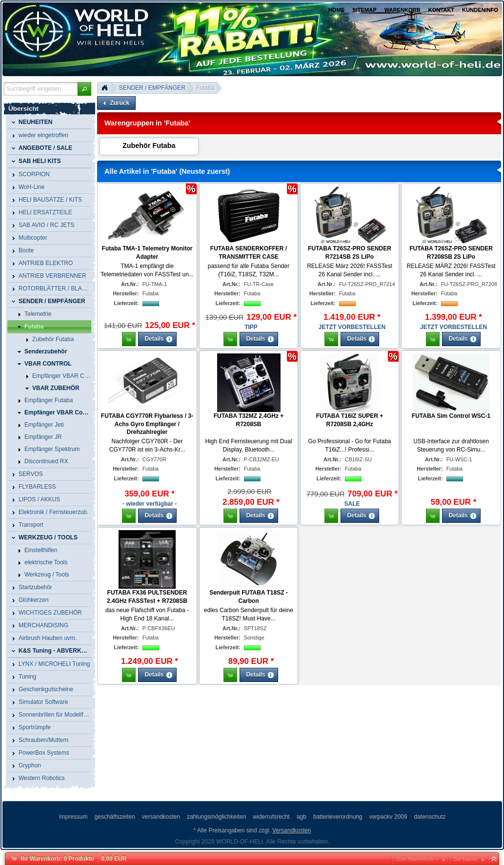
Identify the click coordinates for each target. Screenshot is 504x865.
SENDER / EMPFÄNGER (152, 88)
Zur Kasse (465, 859)
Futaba (205, 88)
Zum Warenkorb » (417, 859)
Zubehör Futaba (149, 145)
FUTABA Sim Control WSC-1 (451, 416)
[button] (84, 89)
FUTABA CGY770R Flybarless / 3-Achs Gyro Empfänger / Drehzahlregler (147, 424)
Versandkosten (292, 830)
